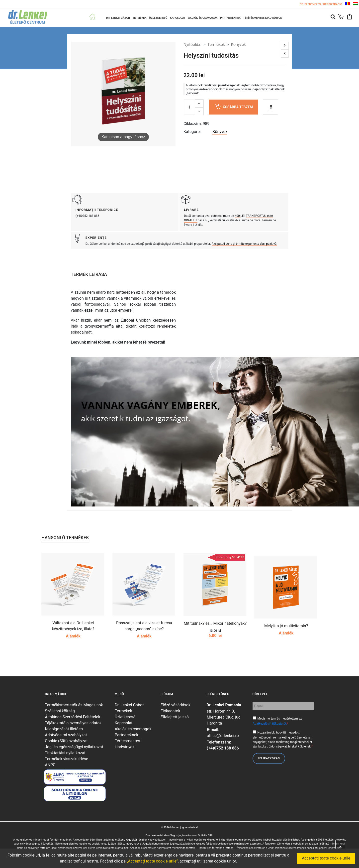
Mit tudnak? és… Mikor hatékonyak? (215, 623)
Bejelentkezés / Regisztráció (321, 4)
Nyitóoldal (192, 45)
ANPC (50, 765)
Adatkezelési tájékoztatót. (270, 724)
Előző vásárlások (176, 705)
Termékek (216, 45)
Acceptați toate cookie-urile (326, 858)
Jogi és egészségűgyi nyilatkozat (74, 747)
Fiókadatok (170, 711)
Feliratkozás (269, 758)
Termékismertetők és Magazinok (74, 705)
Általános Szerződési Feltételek (73, 717)
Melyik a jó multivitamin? (286, 626)
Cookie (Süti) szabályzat (66, 741)
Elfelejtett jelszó (175, 717)
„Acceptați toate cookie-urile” (152, 861)
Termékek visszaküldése (67, 759)
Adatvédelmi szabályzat (66, 735)
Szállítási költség (60, 711)
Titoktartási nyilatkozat (65, 753)
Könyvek (238, 45)
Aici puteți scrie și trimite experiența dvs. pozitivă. (244, 244)
